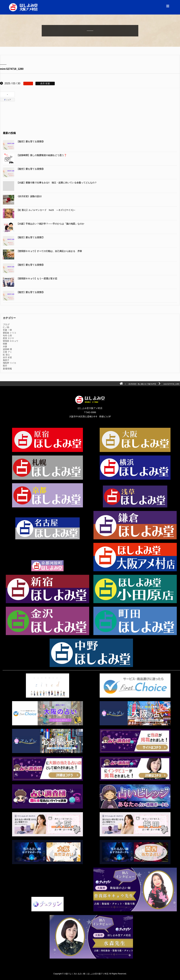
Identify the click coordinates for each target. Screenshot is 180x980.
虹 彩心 (6, 355)
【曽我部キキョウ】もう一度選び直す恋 (37, 279)
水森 (5, 346)
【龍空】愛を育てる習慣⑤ (30, 292)
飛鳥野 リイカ (9, 363)
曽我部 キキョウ (11, 341)
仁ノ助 (6, 327)
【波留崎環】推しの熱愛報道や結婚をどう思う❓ (42, 155)
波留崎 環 (7, 349)
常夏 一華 (7, 330)
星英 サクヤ (8, 338)
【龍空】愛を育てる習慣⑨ (30, 142)
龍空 (5, 366)
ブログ (6, 324)
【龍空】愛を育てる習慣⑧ (30, 169)
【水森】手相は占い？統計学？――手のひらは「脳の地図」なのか (50, 224)
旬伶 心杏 (7, 336)
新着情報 (7, 369)
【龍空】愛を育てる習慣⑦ (30, 237)
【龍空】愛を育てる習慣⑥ (30, 265)
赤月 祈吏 (7, 357)
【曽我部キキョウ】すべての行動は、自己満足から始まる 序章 (49, 251)
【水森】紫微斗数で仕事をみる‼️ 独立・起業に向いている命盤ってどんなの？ (57, 183)
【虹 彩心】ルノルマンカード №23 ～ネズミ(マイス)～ (46, 210)
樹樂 (5, 344)
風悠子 (6, 360)
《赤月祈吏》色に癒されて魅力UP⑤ (142, 384)
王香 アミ (7, 352)
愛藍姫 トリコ (9, 333)
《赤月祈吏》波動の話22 (29, 196)
